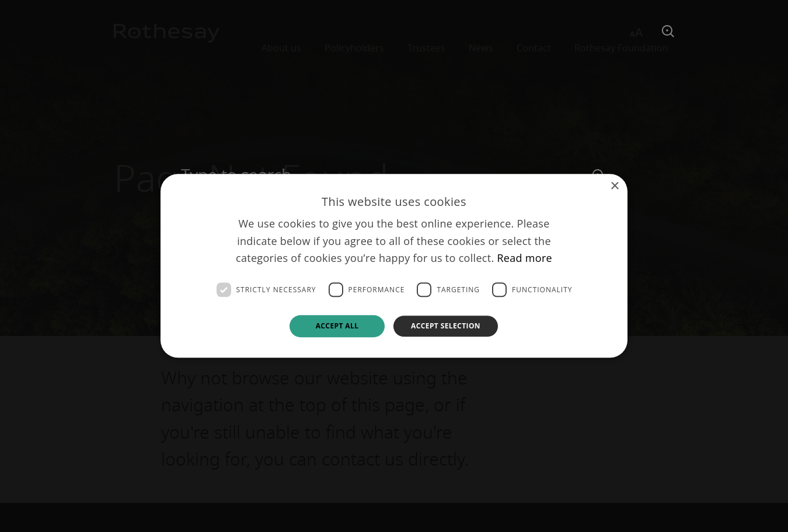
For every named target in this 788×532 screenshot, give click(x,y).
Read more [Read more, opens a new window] (524, 258)
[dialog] (394, 266)
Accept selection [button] (446, 326)
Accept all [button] (337, 326)
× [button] (614, 186)
